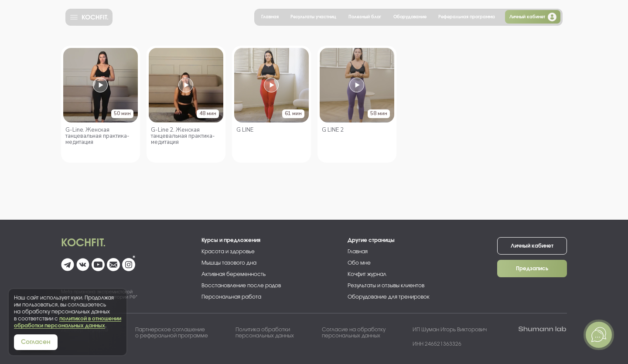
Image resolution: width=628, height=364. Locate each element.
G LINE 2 (333, 130)
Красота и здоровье (228, 252)
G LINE (245, 130)
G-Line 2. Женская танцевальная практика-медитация (183, 136)
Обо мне (359, 263)
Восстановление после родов (241, 286)
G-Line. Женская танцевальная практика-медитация (97, 136)
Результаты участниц (313, 17)
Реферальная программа (467, 17)
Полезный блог (365, 17)
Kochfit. (84, 243)
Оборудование (410, 17)
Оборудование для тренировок (389, 297)
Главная (270, 17)
